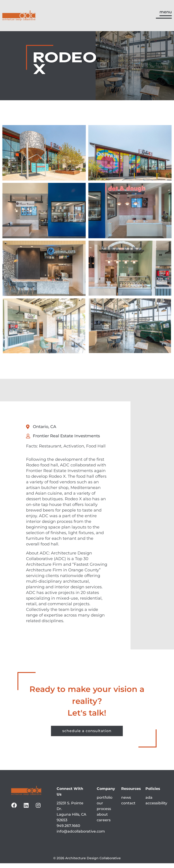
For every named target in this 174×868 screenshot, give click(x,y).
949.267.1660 (68, 830)
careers (104, 825)
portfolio (105, 802)
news (126, 802)
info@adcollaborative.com (81, 836)
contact (128, 808)
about (102, 819)
